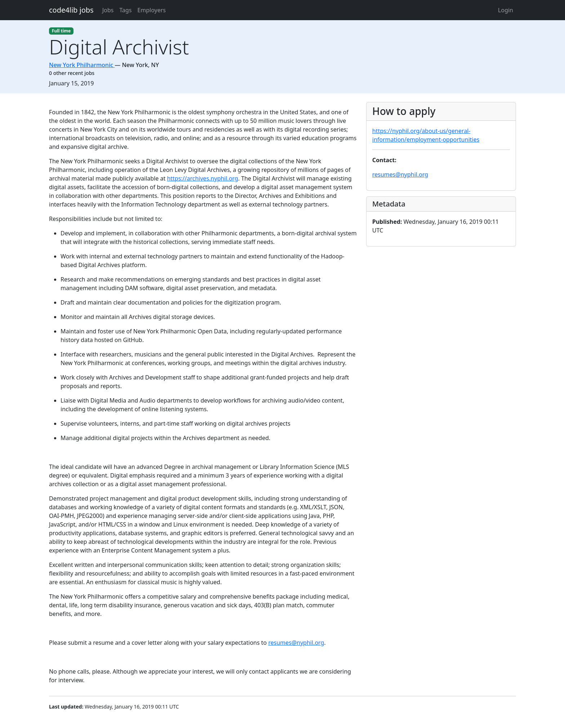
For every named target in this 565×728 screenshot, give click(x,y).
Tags (125, 10)
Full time (61, 31)
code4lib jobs (71, 10)
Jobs (108, 10)
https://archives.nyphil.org (203, 178)
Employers (152, 10)
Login (506, 10)
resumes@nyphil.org (296, 643)
